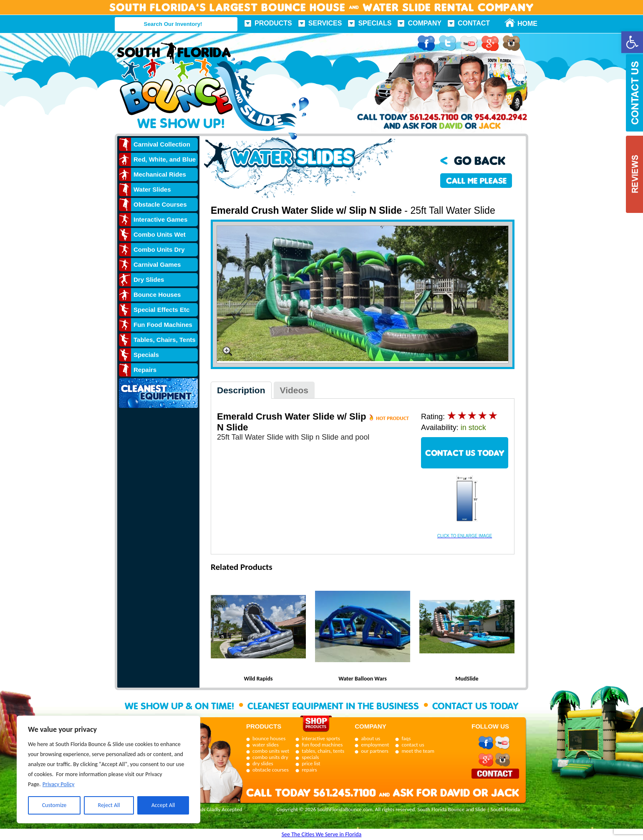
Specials (375, 23)
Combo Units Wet (160, 234)
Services (325, 23)
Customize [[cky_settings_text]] (54, 805)
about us (371, 738)
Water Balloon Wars (363, 679)
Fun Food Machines (163, 325)
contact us (413, 745)
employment (375, 745)
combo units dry (270, 757)
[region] (108, 769)
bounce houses (269, 738)
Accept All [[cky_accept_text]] (163, 805)
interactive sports (321, 738)
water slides (266, 745)
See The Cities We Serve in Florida (322, 834)
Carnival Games (157, 264)
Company (425, 23)
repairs (309, 770)
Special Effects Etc (161, 310)
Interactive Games (160, 219)
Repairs (145, 370)
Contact (474, 23)
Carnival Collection (162, 144)
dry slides (263, 763)
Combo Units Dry (159, 249)
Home (523, 24)
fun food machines (322, 745)
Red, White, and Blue (165, 159)
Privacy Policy (59, 784)
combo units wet (271, 751)
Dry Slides (149, 280)
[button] (632, 42)
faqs (406, 738)
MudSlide (467, 679)
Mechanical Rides (160, 174)
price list (311, 763)
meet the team (418, 751)
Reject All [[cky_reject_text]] (109, 805)
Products (273, 23)
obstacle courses (271, 770)
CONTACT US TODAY (465, 453)
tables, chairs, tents (323, 751)
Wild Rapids (258, 679)
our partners (375, 751)
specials (310, 757)
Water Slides (152, 189)
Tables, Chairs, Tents (165, 340)
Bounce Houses (157, 295)
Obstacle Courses (160, 204)
